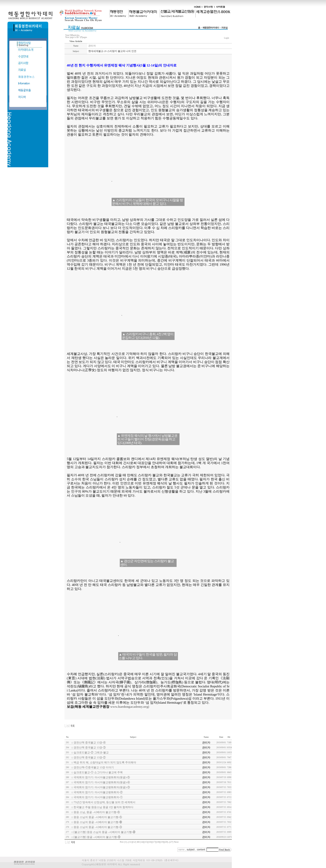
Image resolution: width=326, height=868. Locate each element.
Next (176, 842)
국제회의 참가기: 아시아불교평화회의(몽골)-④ (102, 782)
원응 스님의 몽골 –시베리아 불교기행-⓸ (98, 822)
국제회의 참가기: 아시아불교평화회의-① (98, 797)
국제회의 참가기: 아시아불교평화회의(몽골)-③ (102, 787)
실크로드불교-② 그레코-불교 (91, 752)
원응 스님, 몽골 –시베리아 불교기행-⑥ (97, 812)
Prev (122, 842)
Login (227, 38)
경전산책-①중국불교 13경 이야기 (94, 767)
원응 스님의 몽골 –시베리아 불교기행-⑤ (98, 817)
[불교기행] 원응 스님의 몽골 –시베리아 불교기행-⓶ (104, 832)
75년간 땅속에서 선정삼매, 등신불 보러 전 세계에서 (104, 802)
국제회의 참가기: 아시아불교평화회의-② (98, 792)
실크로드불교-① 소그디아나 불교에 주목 (98, 772)
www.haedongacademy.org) (130, 707)
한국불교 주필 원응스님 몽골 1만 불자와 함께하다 (103, 807)
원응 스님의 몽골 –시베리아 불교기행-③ (98, 827)
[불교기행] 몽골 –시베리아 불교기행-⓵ (97, 837)
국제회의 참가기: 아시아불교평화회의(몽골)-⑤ (102, 777)
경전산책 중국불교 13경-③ (90, 748)
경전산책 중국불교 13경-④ (90, 743)
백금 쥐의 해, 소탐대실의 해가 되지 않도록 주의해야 (105, 762)
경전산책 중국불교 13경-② (90, 757)
